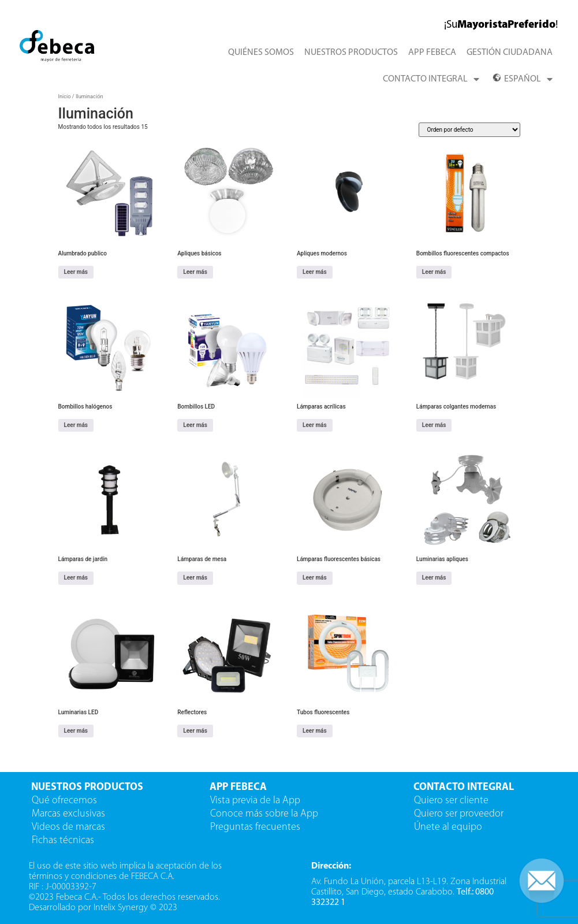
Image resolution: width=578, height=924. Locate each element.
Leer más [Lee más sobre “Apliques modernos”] (315, 272)
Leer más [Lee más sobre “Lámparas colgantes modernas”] (434, 425)
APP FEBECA (432, 53)
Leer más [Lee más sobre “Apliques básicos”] (195, 272)
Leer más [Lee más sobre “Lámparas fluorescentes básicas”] (315, 578)
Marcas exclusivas (68, 814)
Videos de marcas (68, 827)
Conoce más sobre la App (264, 814)
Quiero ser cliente (452, 801)
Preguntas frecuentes (255, 827)
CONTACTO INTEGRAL (431, 79)
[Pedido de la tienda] (469, 130)
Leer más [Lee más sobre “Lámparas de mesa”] (195, 578)
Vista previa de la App (255, 801)
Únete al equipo (449, 827)
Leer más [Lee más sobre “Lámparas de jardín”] (76, 578)
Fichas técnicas (63, 840)
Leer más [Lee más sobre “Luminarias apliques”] (434, 578)
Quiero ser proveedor (460, 814)
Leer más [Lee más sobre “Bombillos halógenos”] (76, 425)
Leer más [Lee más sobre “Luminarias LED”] (76, 731)
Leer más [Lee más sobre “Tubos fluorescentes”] (315, 731)
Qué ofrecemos (64, 801)
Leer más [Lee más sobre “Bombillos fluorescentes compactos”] (434, 272)
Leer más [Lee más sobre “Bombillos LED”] (195, 425)
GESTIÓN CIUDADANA (510, 53)
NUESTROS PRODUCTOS (351, 53)
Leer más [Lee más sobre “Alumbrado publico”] (76, 272)
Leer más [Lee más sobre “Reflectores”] (195, 731)
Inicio (65, 96)
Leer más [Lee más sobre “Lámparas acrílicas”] (315, 425)
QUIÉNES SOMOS (261, 53)
